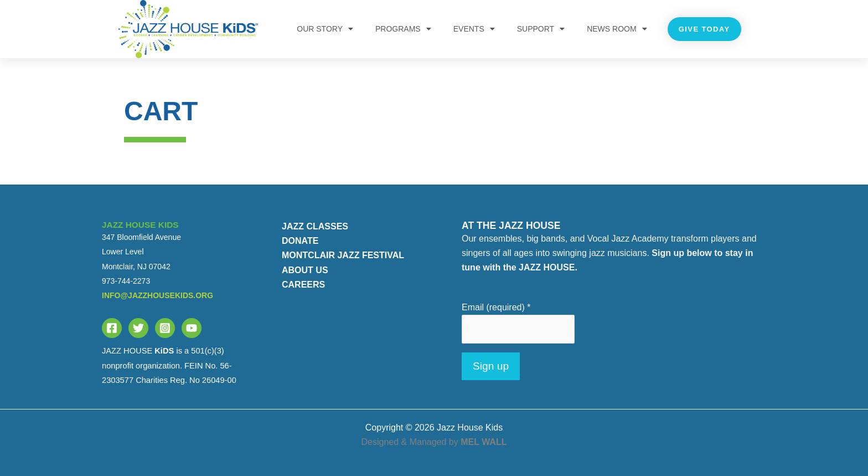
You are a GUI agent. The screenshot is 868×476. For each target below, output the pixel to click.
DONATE (300, 241)
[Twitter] (138, 328)
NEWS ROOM (617, 29)
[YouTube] (192, 328)
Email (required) (496, 307)
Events (474, 29)
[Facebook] (112, 328)
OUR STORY (325, 29)
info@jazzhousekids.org (157, 295)
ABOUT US (305, 270)
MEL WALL (484, 442)
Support (541, 29)
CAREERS (303, 285)
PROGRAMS (403, 29)
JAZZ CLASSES (315, 226)
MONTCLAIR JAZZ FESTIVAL (343, 255)
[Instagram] (165, 328)
